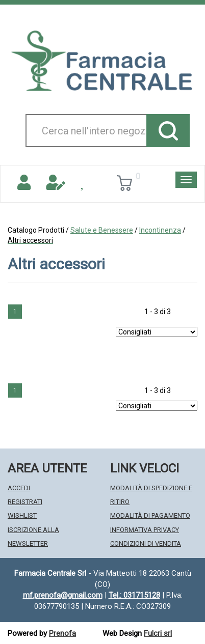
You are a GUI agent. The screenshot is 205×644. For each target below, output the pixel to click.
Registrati (25, 502)
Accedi (19, 488)
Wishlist (22, 515)
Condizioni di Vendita (146, 543)
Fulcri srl (158, 633)
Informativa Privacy (145, 530)
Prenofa (62, 633)
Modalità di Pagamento (150, 515)
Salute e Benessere (102, 230)
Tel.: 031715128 (134, 595)
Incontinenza (160, 230)
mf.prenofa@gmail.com (63, 595)
